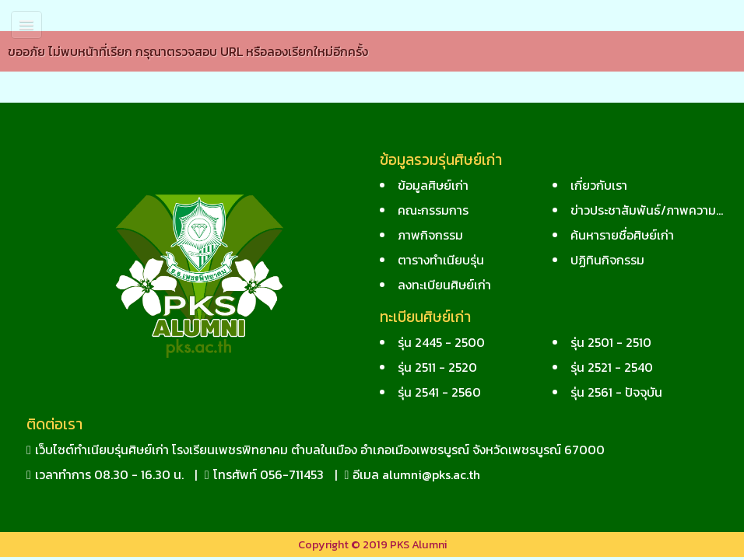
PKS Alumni (418, 544)
